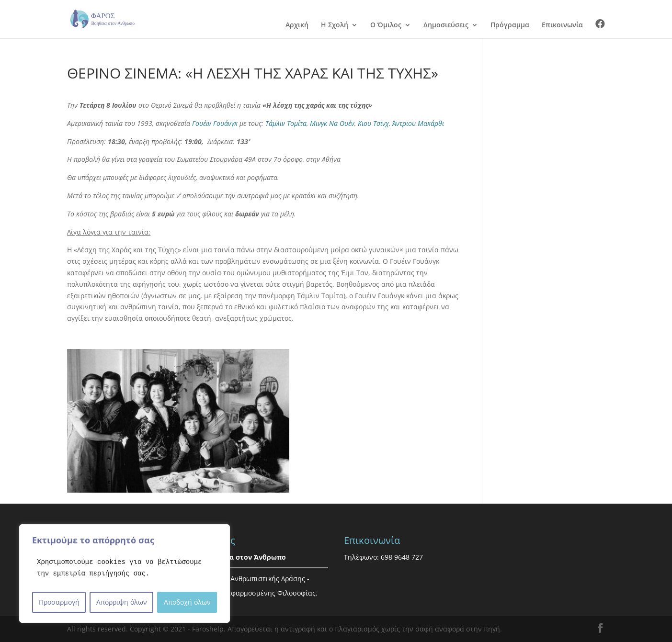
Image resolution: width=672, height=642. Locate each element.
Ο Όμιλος (386, 25)
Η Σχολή (335, 25)
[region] (125, 574)
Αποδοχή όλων (187, 602)
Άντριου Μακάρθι (418, 123)
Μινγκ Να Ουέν (332, 123)
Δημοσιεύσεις (446, 25)
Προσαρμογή (59, 602)
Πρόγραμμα (510, 25)
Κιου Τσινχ (373, 123)
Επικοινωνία (562, 25)
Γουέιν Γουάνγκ (215, 123)
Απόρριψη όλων (122, 602)
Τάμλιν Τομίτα (286, 123)
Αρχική (297, 25)
